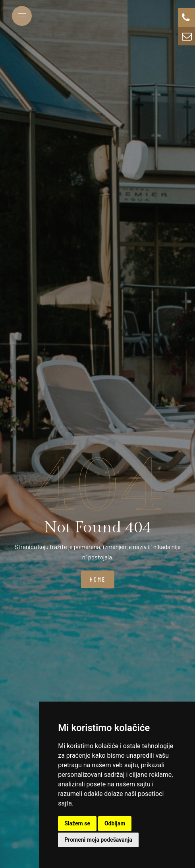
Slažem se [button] (77, 823)
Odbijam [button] (115, 823)
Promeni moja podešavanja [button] (98, 840)
